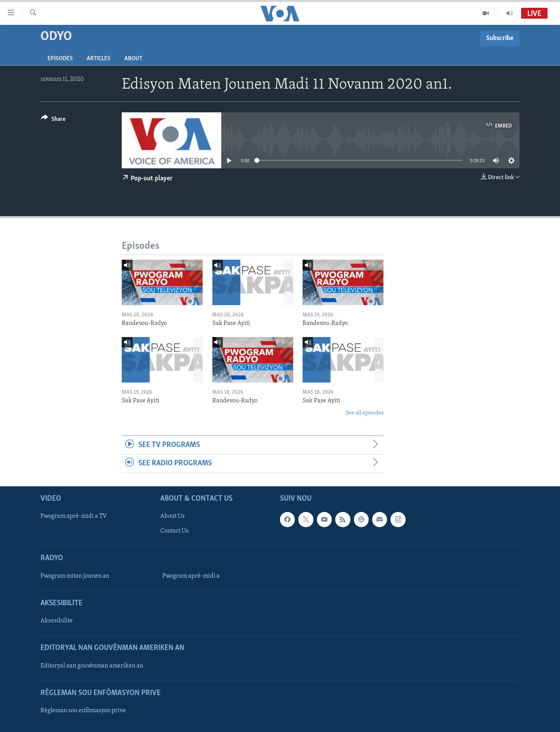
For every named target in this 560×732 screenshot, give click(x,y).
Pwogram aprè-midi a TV (74, 516)
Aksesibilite (57, 621)
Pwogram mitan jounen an (75, 576)
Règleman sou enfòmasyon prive (83, 711)
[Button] (53, 120)
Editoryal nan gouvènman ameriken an (92, 666)
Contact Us (174, 531)
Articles (99, 59)
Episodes (60, 59)
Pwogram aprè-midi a (191, 576)
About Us (172, 516)
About (133, 59)
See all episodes (365, 413)
